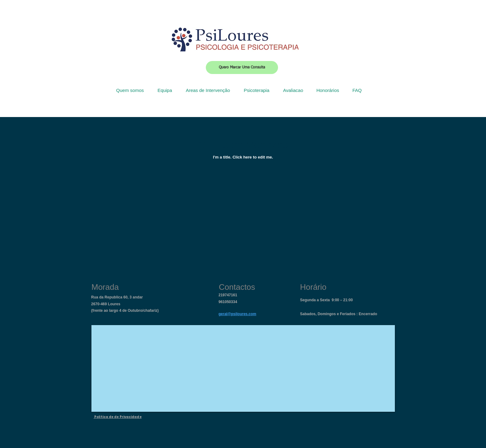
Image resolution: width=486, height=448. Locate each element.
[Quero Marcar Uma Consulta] (242, 67)
